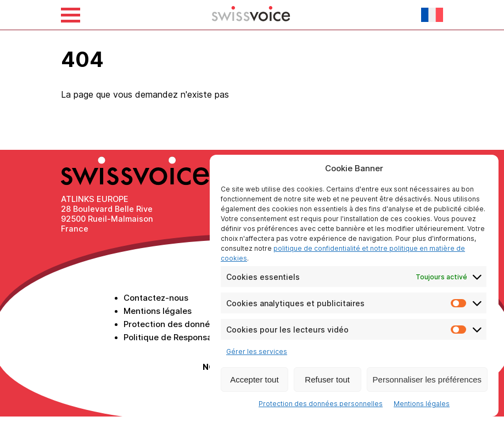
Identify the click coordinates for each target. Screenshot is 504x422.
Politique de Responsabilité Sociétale (198, 337)
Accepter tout (254, 379)
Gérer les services (257, 351)
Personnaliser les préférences (427, 379)
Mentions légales (422, 404)
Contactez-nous (156, 298)
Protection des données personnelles (321, 404)
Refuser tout (327, 379)
